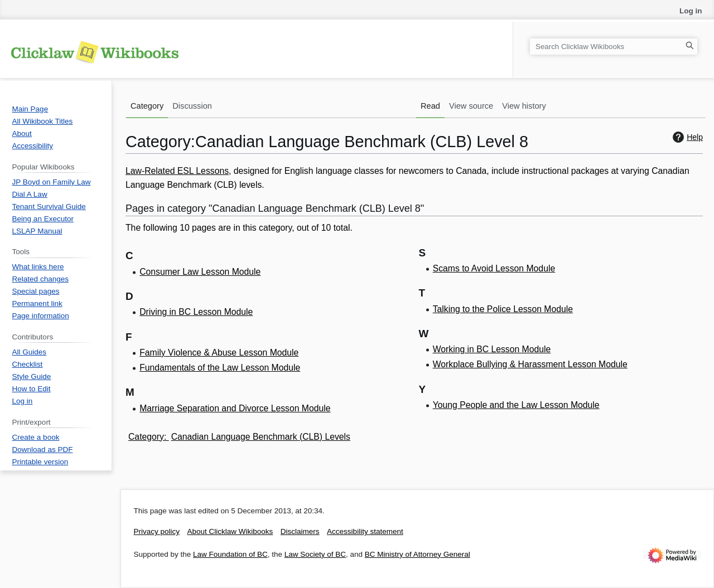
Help (686, 137)
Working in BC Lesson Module (492, 349)
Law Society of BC (315, 554)
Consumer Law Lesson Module (200, 272)
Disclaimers (300, 531)
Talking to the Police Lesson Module (503, 309)
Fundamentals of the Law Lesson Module (220, 368)
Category (146, 437)
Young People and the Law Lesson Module (516, 405)
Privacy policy (157, 531)
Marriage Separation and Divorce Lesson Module (235, 408)
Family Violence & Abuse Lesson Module (219, 353)
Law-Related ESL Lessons (177, 171)
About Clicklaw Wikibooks (230, 531)
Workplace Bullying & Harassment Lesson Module (530, 364)
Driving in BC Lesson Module (196, 312)
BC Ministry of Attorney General (418, 554)
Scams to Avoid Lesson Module (494, 268)
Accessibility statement (365, 531)
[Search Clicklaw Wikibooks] (614, 47)
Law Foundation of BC (230, 554)
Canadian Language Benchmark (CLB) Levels (261, 437)
